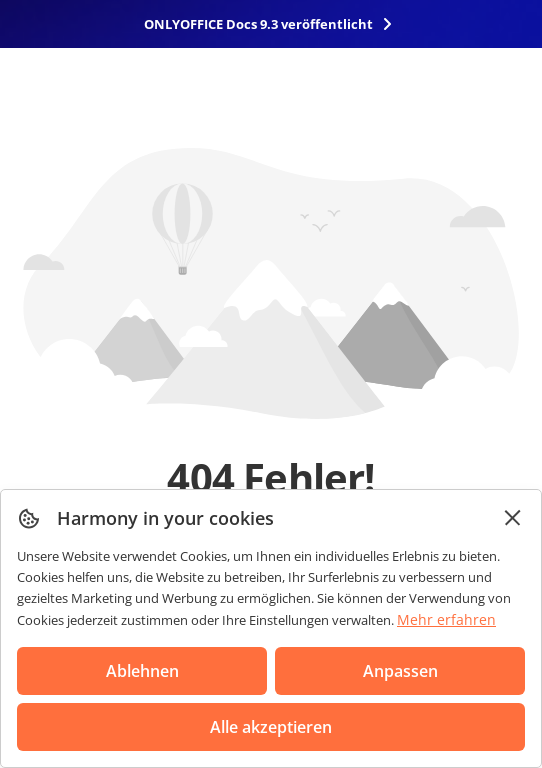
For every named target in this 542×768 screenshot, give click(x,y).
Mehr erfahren (446, 619)
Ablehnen (142, 671)
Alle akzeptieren (271, 727)
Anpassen (400, 671)
